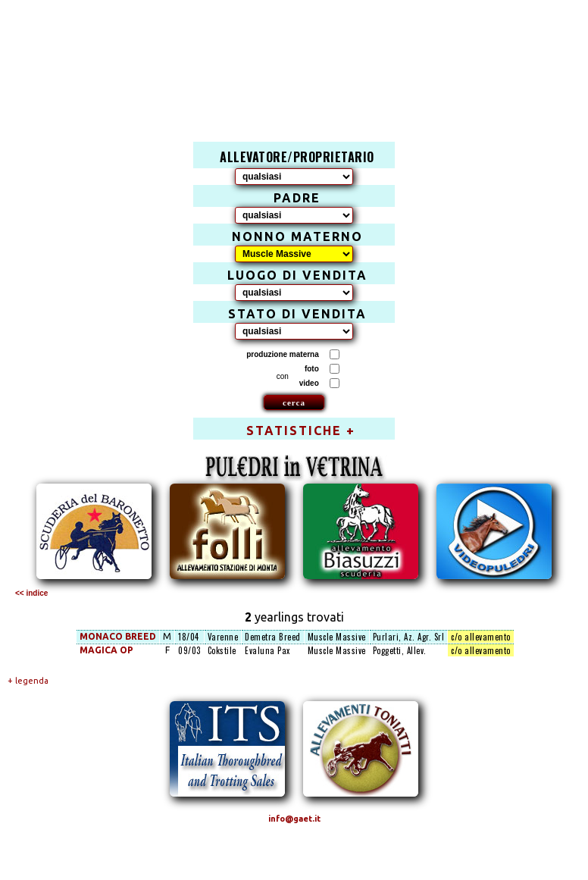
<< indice (31, 593)
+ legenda (28, 681)
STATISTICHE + (301, 431)
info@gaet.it (294, 819)
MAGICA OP (106, 650)
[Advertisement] (302, 58)
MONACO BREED (118, 636)
